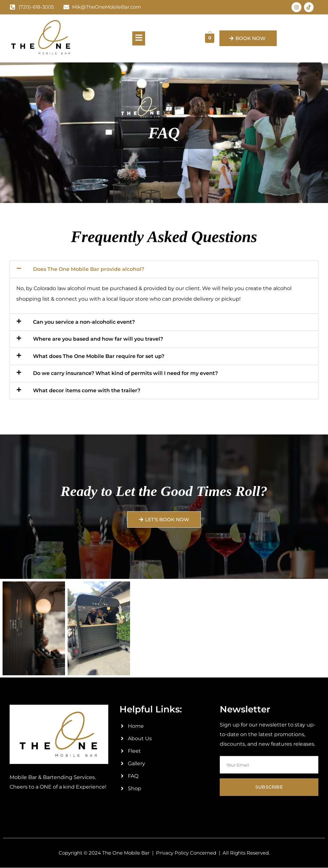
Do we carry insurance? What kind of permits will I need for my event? (125, 374)
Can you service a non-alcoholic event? (84, 323)
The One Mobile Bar (126, 853)
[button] (139, 39)
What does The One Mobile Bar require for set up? (99, 357)
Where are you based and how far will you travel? (98, 340)
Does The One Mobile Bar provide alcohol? (89, 270)
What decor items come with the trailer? (87, 391)
